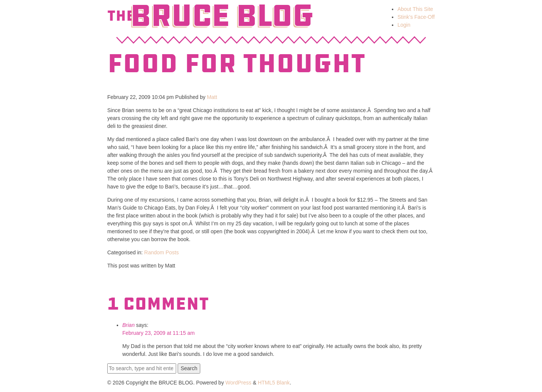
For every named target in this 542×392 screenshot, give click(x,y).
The (121, 16)
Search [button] (189, 368)
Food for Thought (236, 64)
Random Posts (161, 252)
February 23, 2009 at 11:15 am (158, 333)
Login (404, 25)
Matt (212, 97)
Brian (129, 325)
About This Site (415, 9)
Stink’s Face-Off (416, 17)
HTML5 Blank (274, 383)
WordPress (238, 383)
